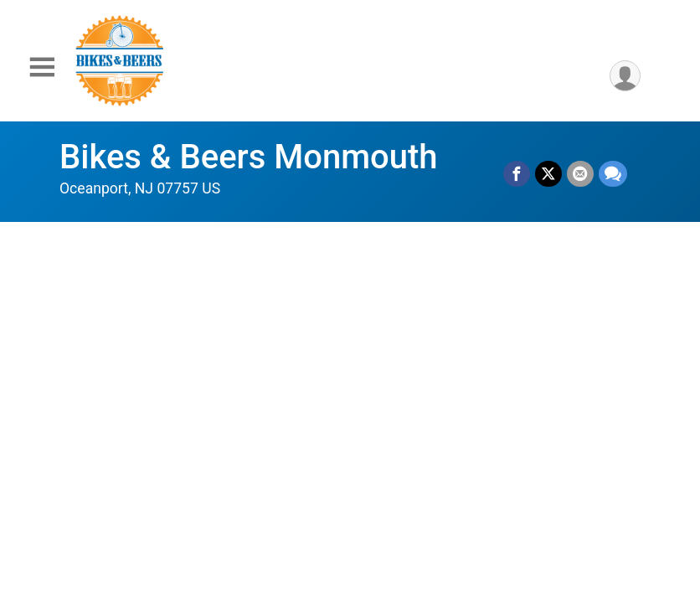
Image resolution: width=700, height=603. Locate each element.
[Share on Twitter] (548, 174)
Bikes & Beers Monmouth (249, 157)
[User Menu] (625, 76)
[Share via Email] (580, 174)
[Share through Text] (613, 174)
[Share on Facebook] (517, 174)
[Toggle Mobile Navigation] (42, 67)
